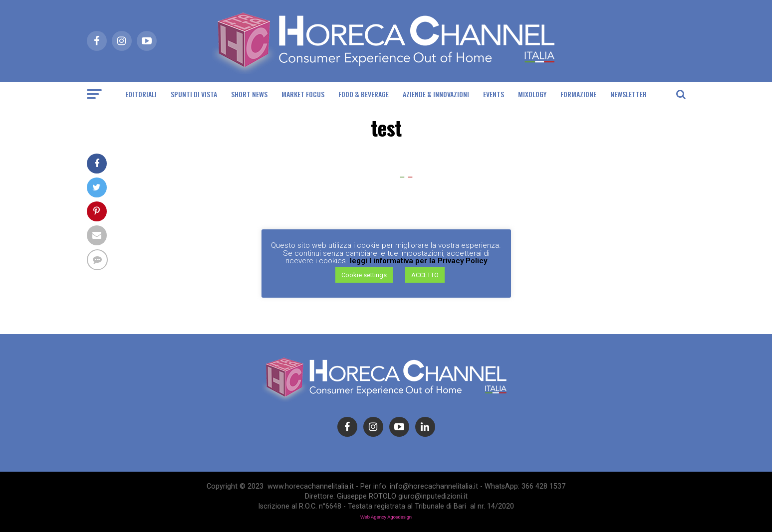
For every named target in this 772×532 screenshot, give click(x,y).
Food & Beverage (364, 94)
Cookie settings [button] (364, 275)
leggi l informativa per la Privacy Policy (418, 261)
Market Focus (303, 94)
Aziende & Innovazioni (436, 94)
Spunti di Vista (194, 94)
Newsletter (629, 94)
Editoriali (141, 94)
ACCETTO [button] (425, 275)
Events (494, 94)
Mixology (532, 94)
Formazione (578, 94)
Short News (249, 94)
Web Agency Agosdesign (386, 517)
